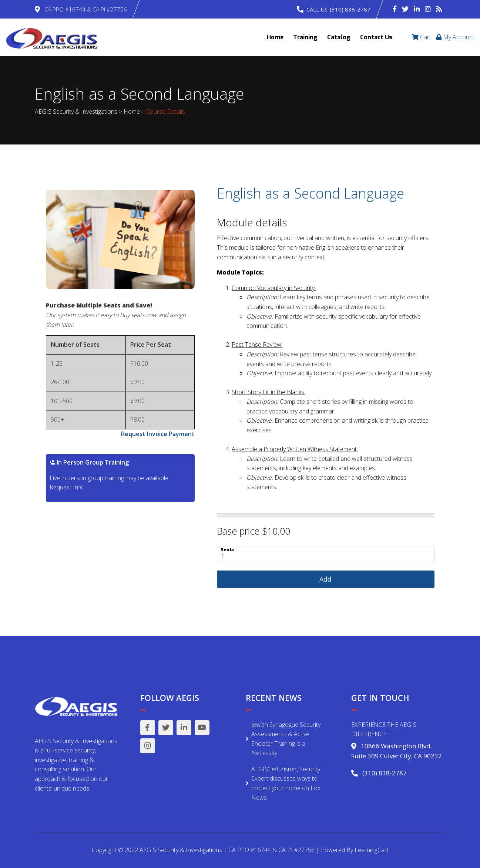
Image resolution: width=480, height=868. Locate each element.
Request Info (67, 487)
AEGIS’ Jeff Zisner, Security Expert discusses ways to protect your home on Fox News (286, 783)
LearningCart (372, 850)
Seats (228, 549)
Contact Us (376, 37)
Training (305, 37)
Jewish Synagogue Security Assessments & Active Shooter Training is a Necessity (286, 739)
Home (275, 37)
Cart (422, 37)
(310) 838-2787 (350, 9)
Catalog (339, 37)
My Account (455, 37)
